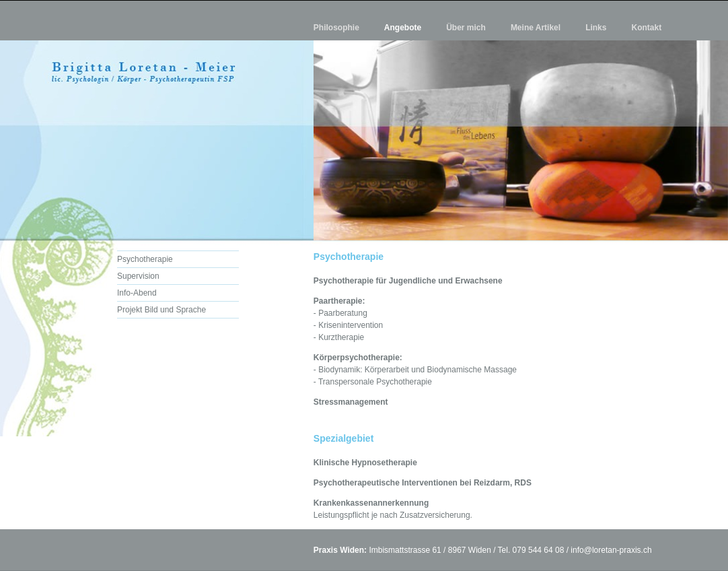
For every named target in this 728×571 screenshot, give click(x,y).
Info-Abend (137, 293)
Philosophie (336, 28)
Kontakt (646, 28)
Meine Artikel (536, 28)
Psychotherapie (145, 259)
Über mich (466, 28)
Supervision (138, 276)
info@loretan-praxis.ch (611, 550)
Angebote (403, 28)
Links (596, 28)
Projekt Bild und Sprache (161, 310)
